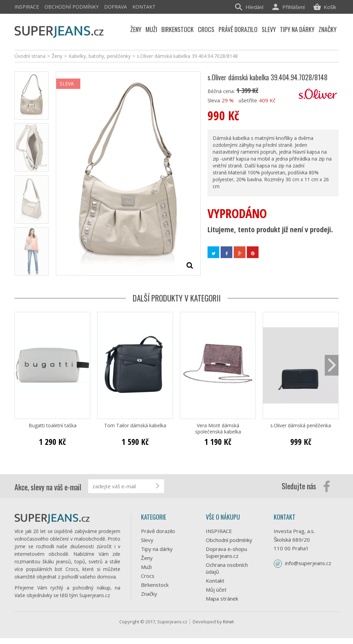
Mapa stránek (222, 599)
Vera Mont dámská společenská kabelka (218, 429)
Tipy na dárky (157, 549)
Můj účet (216, 590)
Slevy (147, 540)
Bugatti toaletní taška (53, 426)
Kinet (228, 627)
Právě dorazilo (158, 531)
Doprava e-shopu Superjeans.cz (226, 552)
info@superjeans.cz (308, 563)
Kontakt (144, 7)
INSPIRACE (27, 7)
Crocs (148, 576)
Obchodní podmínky (72, 7)
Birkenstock (155, 585)
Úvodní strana (30, 56)
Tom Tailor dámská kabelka (135, 426)
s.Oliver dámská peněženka (301, 426)
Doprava (115, 7)
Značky (149, 594)
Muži (146, 567)
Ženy (147, 558)
